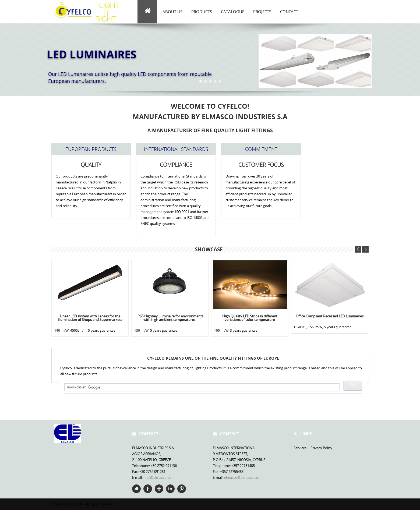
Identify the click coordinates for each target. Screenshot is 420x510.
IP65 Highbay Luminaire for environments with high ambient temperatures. (170, 318)
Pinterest (182, 489)
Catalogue (233, 12)
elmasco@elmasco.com (243, 477)
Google (159, 489)
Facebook (148, 489)
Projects (262, 12)
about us (172, 12)
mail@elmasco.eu (157, 477)
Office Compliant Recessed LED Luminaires (330, 316)
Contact (289, 12)
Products (202, 12)
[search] (201, 387)
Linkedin (170, 489)
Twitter (136, 489)
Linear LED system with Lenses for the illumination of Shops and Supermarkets (90, 318)
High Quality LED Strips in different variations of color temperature (250, 318)
